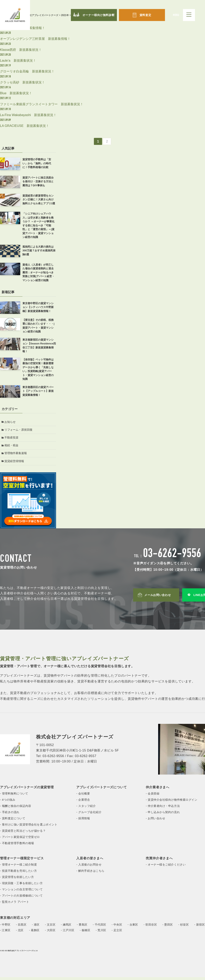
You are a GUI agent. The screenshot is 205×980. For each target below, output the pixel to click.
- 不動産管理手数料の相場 (17, 846)
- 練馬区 (66, 927)
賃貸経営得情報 (15, 464)
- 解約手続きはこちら (90, 874)
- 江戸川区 (68, 933)
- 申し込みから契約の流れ (163, 815)
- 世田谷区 (150, 927)
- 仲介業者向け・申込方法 (163, 809)
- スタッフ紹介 (86, 809)
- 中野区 (5, 927)
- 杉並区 (184, 927)
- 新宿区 (199, 927)
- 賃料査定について (13, 821)
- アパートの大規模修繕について (21, 898)
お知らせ (11, 422)
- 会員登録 (153, 796)
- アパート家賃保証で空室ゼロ (20, 840)
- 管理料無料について (14, 796)
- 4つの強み (8, 802)
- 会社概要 (83, 796)
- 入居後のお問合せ (89, 867)
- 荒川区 (101, 933)
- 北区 (20, 933)
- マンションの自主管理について (21, 892)
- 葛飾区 (34, 933)
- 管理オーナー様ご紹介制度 (18, 867)
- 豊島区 (82, 927)
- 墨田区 (168, 927)
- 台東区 (133, 927)
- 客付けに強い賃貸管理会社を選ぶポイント (29, 827)
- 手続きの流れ (10, 815)
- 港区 (36, 927)
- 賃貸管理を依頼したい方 (17, 880)
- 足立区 (117, 933)
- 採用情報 (83, 821)
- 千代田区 (100, 927)
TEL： (168, 559)
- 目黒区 (21, 927)
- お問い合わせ (155, 821)
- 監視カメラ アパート (15, 905)
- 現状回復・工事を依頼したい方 (21, 886)
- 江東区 (5, 933)
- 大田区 (50, 933)
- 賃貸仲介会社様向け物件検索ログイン (171, 802)
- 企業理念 (83, 802)
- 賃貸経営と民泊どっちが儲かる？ (23, 834)
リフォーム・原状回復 (19, 430)
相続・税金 (12, 447)
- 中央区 (117, 927)
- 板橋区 (85, 933)
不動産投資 (12, 439)
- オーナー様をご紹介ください (166, 867)
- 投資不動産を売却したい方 (18, 874)
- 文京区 (50, 927)
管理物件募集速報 (16, 455)
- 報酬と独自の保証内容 (16, 809)
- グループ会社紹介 (89, 815)
